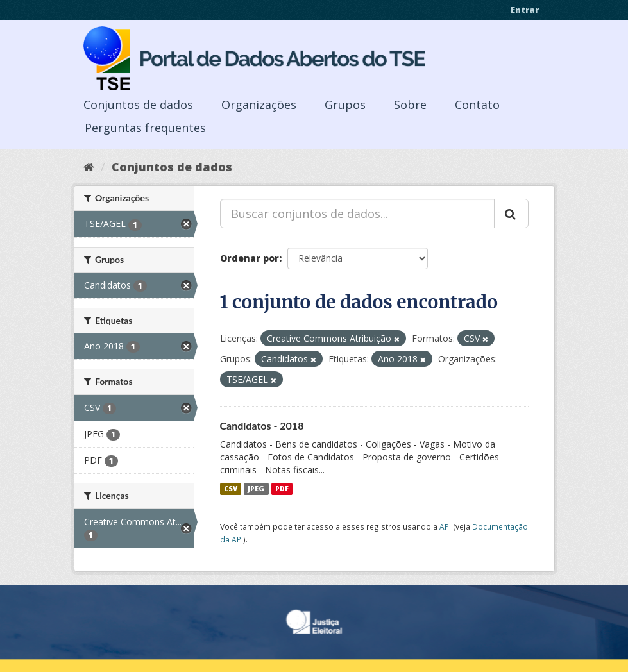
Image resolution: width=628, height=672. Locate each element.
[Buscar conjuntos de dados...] (357, 214)
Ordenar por (250, 258)
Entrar (525, 10)
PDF (282, 489)
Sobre (410, 105)
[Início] (89, 167)
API (445, 526)
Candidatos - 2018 (262, 425)
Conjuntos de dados (138, 105)
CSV (231, 489)
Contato (477, 105)
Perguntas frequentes (145, 128)
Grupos (345, 105)
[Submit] (511, 214)
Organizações (259, 105)
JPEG (256, 489)
